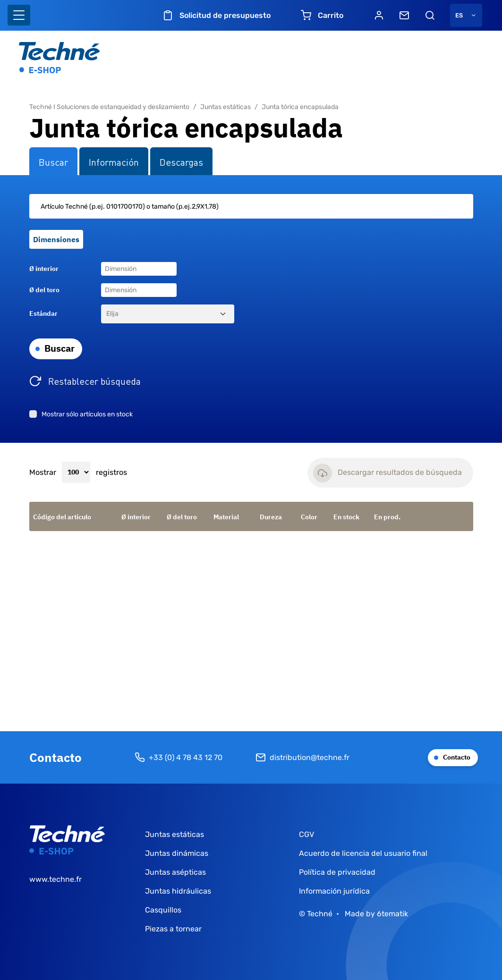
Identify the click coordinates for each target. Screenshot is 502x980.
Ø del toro (44, 290)
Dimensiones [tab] (56, 239)
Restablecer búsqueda (94, 380)
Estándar (43, 313)
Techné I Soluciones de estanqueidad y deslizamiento (109, 107)
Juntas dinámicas (177, 853)
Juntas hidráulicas (178, 891)
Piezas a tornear (173, 929)
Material (226, 517)
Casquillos (163, 910)
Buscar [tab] (53, 161)
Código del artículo (62, 517)
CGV (306, 834)
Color (309, 517)
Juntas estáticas (225, 107)
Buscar (60, 348)
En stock (346, 517)
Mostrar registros (78, 473)
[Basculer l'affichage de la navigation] (19, 15)
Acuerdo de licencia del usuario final (363, 853)
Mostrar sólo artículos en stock (87, 414)
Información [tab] (114, 161)
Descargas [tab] (181, 161)
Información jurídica (334, 891)
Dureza (271, 517)
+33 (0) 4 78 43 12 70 (179, 758)
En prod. (387, 517)
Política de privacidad (337, 872)
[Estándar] (168, 314)
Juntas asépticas (175, 872)
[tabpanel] (251, 309)
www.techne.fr (55, 879)
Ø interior (44, 269)
